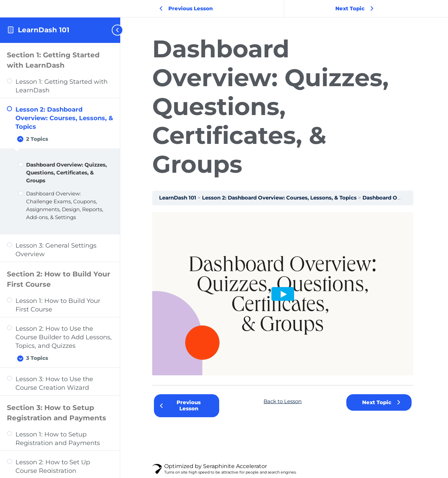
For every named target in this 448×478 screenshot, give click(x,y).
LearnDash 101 (44, 30)
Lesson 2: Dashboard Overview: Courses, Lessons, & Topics (282, 198)
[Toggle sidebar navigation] (115, 30)
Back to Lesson (284, 401)
